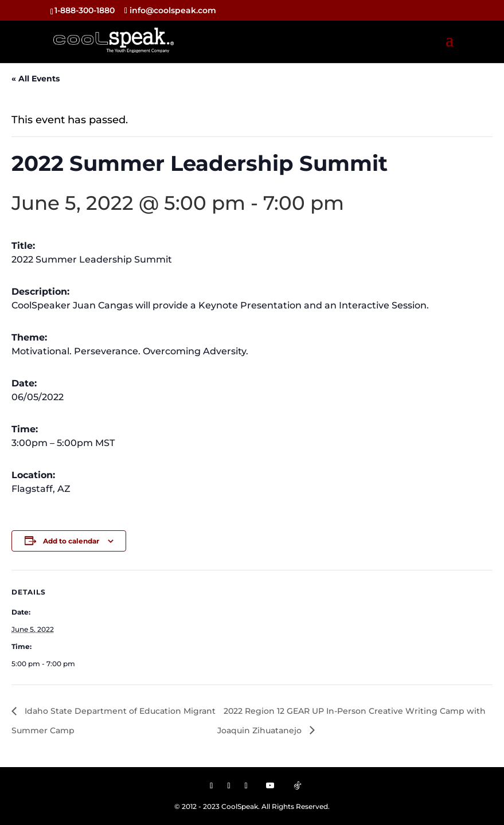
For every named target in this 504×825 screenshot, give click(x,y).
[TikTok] (298, 785)
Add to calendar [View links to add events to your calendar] (71, 541)
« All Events (36, 79)
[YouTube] (270, 785)
